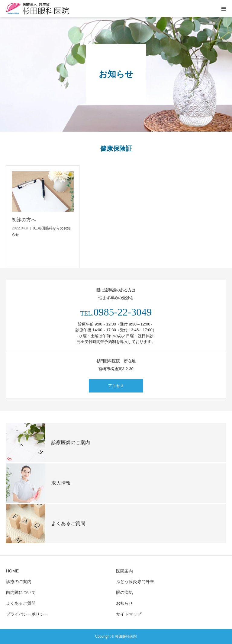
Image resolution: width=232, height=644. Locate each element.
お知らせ (124, 603)
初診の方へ (24, 220)
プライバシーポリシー (27, 614)
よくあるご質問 (21, 603)
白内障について (21, 592)
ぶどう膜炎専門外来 (135, 582)
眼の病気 (124, 592)
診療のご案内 (19, 582)
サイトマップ (129, 614)
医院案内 (124, 571)
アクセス (116, 386)
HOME (12, 571)
